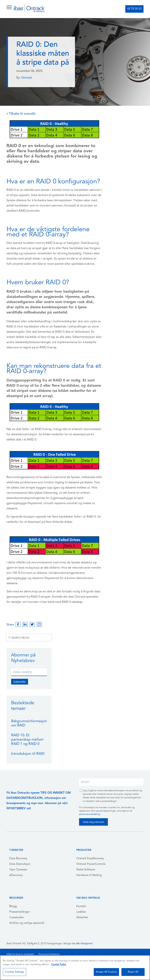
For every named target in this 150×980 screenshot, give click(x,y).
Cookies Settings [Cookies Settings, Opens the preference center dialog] (14, 972)
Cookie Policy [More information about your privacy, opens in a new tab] (59, 964)
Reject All (133, 972)
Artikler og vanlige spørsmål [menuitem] (27, 923)
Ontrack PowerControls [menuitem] (91, 864)
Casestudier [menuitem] (17, 918)
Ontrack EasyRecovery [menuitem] (90, 859)
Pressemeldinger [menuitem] (19, 912)
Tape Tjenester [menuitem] (18, 870)
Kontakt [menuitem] (81, 906)
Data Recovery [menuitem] (18, 859)
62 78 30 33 (134, 9)
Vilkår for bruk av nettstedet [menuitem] (20, 954)
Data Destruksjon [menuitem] (20, 864)
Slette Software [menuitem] (86, 870)
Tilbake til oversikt (21, 114)
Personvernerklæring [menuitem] (49, 954)
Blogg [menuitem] (13, 906)
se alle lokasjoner (82, 944)
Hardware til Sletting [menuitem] (89, 875)
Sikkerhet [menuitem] (82, 918)
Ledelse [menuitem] (81, 912)
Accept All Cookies (106, 972)
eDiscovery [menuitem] (16, 875)
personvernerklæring (89, 814)
